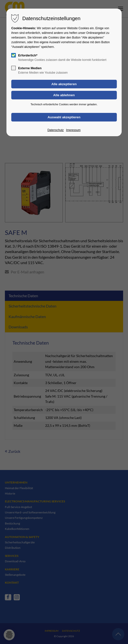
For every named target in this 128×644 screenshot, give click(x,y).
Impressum (73, 130)
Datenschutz (56, 130)
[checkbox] (13, 55)
